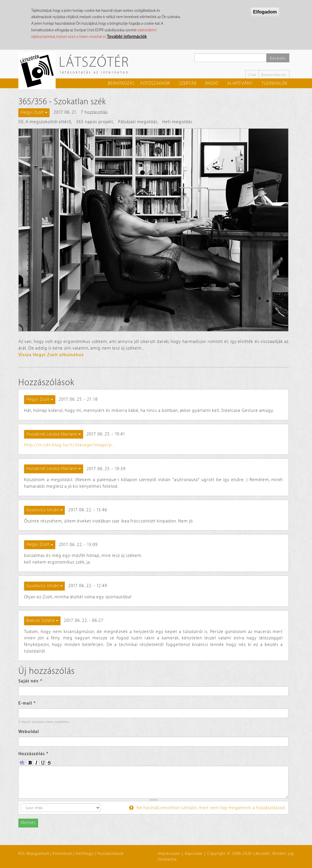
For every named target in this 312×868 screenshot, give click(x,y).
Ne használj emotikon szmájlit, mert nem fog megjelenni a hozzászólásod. (208, 808)
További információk (127, 37)
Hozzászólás (33, 754)
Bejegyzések (38, 853)
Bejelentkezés (274, 75)
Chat (252, 75)
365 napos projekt (95, 122)
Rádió (212, 83)
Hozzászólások (110, 853)
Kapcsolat (194, 853)
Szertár (188, 83)
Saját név (30, 681)
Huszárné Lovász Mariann (54, 434)
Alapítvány (240, 83)
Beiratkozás (121, 83)
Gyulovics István (44, 510)
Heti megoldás (177, 122)
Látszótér (94, 62)
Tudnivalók (275, 83)
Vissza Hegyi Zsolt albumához (51, 355)
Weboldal (29, 732)
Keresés (278, 58)
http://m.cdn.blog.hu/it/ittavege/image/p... (70, 445)
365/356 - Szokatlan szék (62, 102)
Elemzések (62, 853)
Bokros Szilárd (42, 621)
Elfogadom (265, 12)
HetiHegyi (85, 853)
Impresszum (169, 853)
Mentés (28, 823)
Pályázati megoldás (138, 122)
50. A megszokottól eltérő (45, 122)
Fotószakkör (155, 83)
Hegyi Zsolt (34, 112)
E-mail (27, 703)
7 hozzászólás (94, 112)
